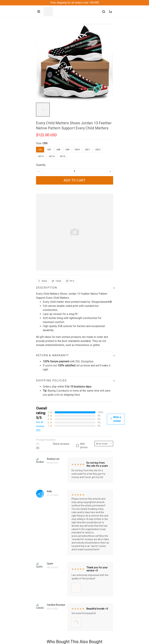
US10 (77, 150)
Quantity (41, 165)
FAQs (39, 551)
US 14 (52, 156)
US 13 (41, 156)
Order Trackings (45, 545)
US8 (58, 150)
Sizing (40, 557)
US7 (49, 150)
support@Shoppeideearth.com (54, 512)
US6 (45, 143)
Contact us (42, 540)
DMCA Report (67, 635)
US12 (98, 150)
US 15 (63, 156)
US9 (67, 150)
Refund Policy (44, 580)
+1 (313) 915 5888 (47, 507)
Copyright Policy (46, 597)
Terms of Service (46, 591)
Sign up (105, 621)
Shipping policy (45, 585)
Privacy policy (44, 574)
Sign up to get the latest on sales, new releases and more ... (71, 614)
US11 (88, 150)
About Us (41, 534)
